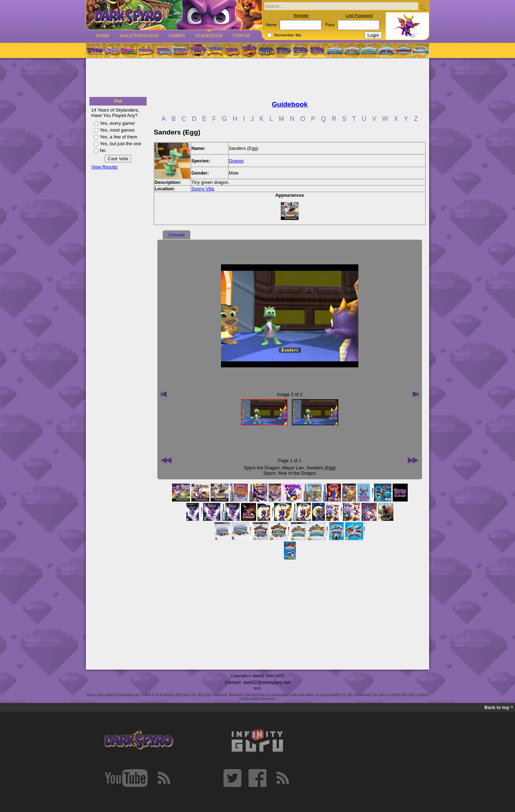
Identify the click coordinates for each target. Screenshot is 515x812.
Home (103, 36)
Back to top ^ (499, 707)
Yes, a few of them (119, 137)
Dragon (236, 161)
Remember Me (288, 35)
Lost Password (359, 15)
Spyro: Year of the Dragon (290, 473)
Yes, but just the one (121, 144)
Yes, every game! (117, 123)
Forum (241, 36)
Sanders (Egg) (321, 468)
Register (301, 15)
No (103, 150)
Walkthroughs (139, 36)
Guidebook (209, 36)
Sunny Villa (203, 189)
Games (177, 36)
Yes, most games (117, 130)
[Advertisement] (257, 78)
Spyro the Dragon (261, 468)
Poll (118, 101)
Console (176, 235)
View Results (104, 167)
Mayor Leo (293, 468)
